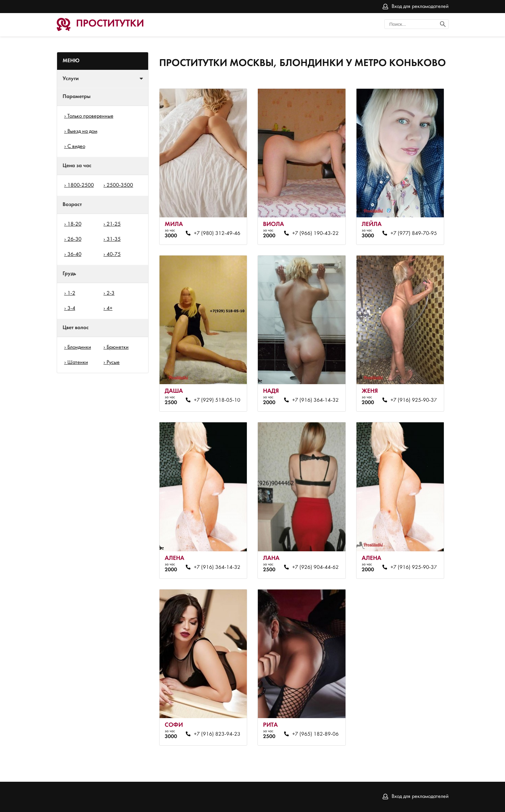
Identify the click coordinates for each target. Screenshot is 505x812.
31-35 (114, 239)
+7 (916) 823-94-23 (217, 734)
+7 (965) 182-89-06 (315, 734)
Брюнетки (118, 347)
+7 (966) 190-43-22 (315, 234)
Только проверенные (90, 116)
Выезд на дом (82, 131)
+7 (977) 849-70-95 (414, 234)
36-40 (74, 255)
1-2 (71, 293)
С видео (76, 147)
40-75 (114, 255)
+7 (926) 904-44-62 (315, 567)
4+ (109, 308)
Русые (113, 362)
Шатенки (78, 362)
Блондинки (79, 347)
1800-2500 (81, 185)
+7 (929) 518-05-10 (217, 400)
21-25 (114, 224)
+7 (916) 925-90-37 (414, 400)
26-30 (74, 239)
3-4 (71, 308)
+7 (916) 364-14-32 (315, 400)
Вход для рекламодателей (420, 7)
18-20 (74, 224)
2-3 (111, 293)
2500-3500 (120, 185)
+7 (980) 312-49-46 (217, 234)
